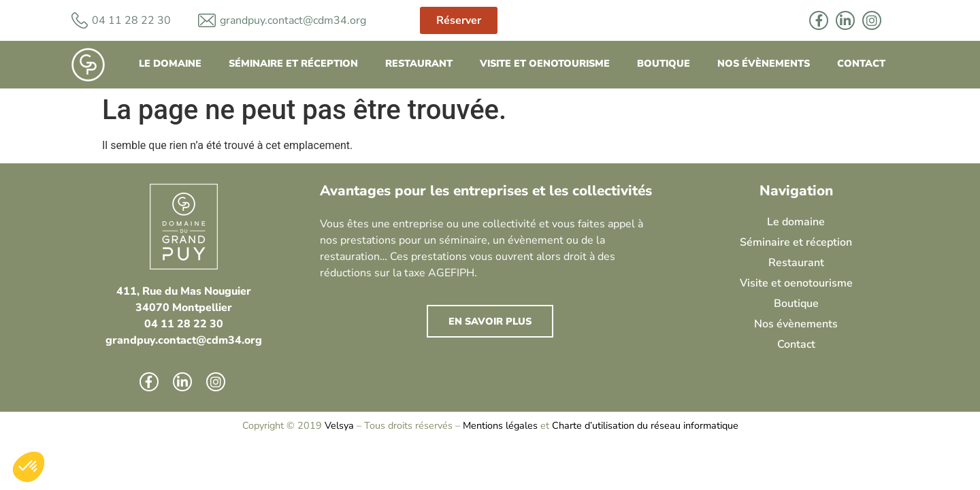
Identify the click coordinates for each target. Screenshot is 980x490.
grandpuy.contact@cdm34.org (293, 20)
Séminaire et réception (293, 63)
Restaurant (419, 63)
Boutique (664, 63)
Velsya (339, 425)
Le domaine (170, 63)
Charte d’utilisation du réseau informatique (645, 425)
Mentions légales (500, 425)
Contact (861, 63)
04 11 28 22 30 (184, 324)
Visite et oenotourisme (545, 63)
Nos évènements (764, 63)
